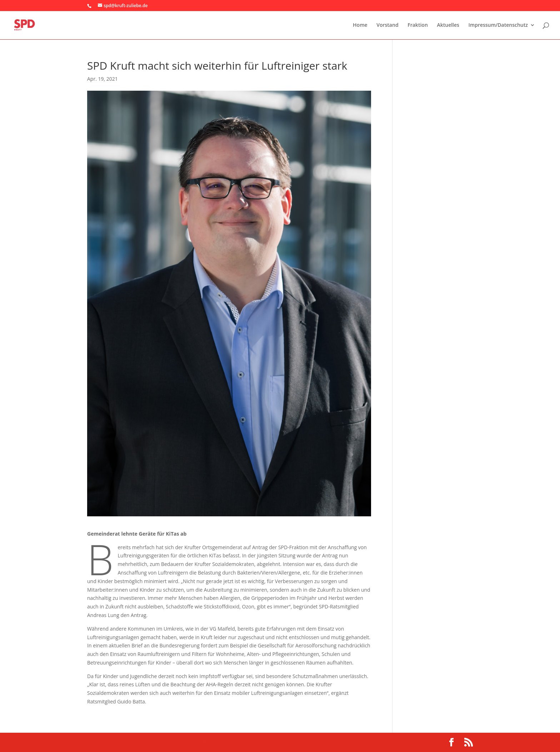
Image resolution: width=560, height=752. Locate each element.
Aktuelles (448, 25)
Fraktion (418, 25)
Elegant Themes (137, 742)
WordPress (204, 742)
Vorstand (387, 25)
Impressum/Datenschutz (498, 25)
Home (360, 25)
